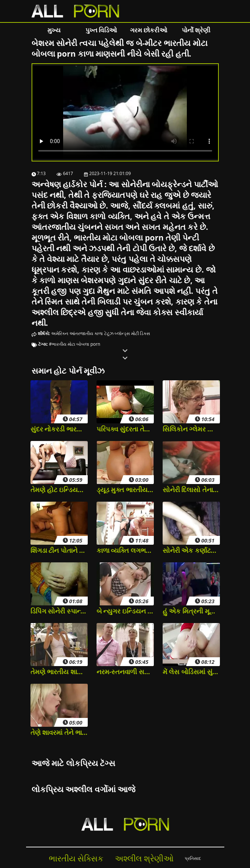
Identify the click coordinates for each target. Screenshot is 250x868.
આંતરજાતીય (81, 333)
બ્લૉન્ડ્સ (122, 333)
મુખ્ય (54, 30)
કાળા (99, 333)
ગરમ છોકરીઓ (149, 30)
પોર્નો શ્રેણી (196, 30)
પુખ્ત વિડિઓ (101, 30)
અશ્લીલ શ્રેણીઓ (144, 858)
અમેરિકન (60, 333)
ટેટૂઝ (109, 333)
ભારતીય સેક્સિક (76, 858)
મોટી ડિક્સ (141, 333)
